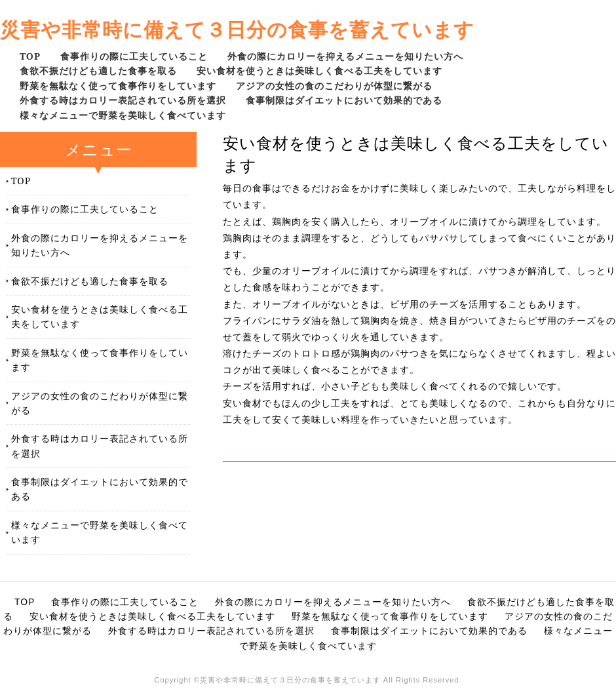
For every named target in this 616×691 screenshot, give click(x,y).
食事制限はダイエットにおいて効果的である (344, 100)
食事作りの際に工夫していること (134, 56)
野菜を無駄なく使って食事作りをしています (118, 86)
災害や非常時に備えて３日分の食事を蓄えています (237, 29)
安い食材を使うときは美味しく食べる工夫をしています (319, 70)
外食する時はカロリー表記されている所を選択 (123, 100)
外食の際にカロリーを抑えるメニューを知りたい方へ (345, 56)
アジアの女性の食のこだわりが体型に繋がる (334, 86)
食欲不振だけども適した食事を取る (98, 70)
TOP (30, 56)
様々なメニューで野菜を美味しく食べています (123, 115)
